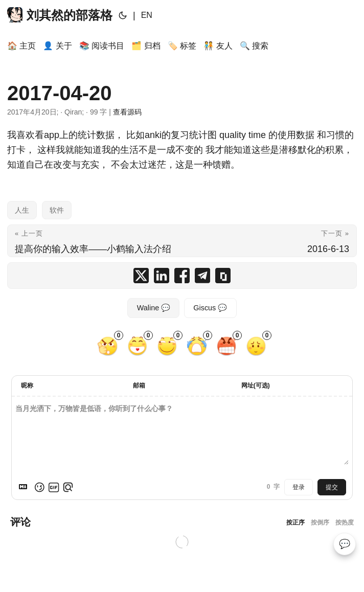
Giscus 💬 (210, 308)
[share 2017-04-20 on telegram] (202, 276)
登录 (299, 487)
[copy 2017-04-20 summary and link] (223, 276)
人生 (22, 210)
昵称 (27, 385)
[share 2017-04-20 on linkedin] (162, 276)
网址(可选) (256, 385)
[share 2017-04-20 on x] (141, 276)
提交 (332, 487)
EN (147, 15)
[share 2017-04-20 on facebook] (182, 276)
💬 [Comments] (345, 544)
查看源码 (127, 112)
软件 (57, 210)
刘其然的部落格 (60, 15)
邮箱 (139, 385)
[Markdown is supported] (25, 487)
